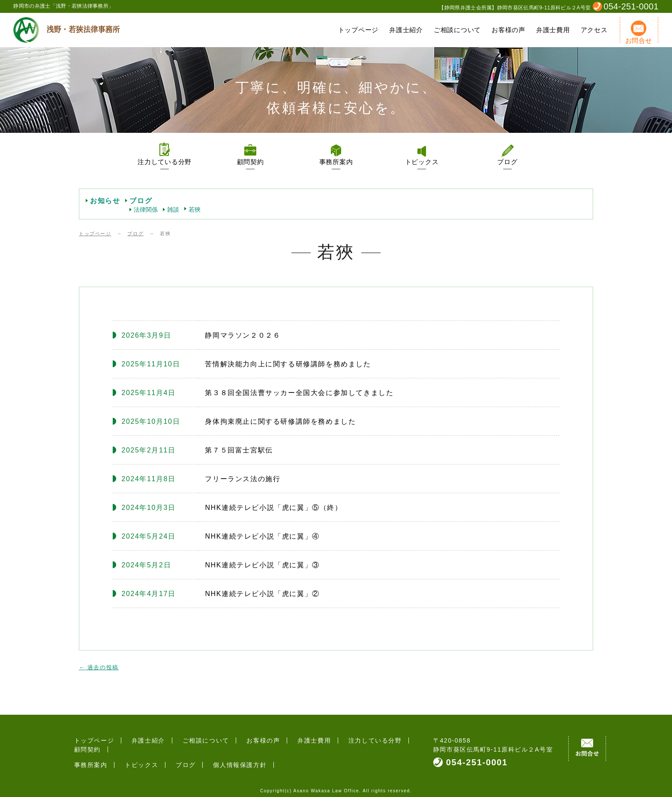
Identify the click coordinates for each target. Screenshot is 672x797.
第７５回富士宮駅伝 (239, 450)
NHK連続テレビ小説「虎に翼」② (262, 594)
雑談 (173, 210)
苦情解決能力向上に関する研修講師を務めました (288, 364)
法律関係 (146, 210)
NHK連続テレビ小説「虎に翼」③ (262, 565)
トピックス (422, 162)
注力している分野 (165, 162)
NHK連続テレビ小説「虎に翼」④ (262, 536)
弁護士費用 (553, 30)
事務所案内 (336, 162)
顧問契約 (250, 162)
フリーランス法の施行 (243, 479)
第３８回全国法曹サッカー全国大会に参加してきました (299, 393)
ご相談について (457, 30)
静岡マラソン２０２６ (243, 335)
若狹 (195, 210)
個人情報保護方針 (220, 756)
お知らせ (105, 201)
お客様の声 (508, 30)
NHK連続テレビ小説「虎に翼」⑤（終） (273, 508)
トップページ (358, 30)
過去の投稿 (99, 667)
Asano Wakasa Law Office (326, 786)
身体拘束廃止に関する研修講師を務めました (280, 421)
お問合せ (639, 32)
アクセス (594, 30)
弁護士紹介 (406, 30)
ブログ (507, 162)
